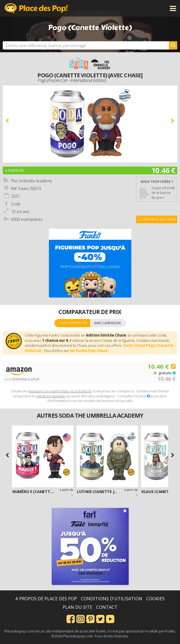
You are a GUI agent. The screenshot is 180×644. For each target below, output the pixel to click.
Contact (107, 607)
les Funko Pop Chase (89, 351)
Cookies (155, 599)
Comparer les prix (157, 219)
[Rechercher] (173, 45)
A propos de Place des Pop (46, 599)
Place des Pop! (36, 8)
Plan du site (77, 607)
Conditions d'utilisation (112, 599)
